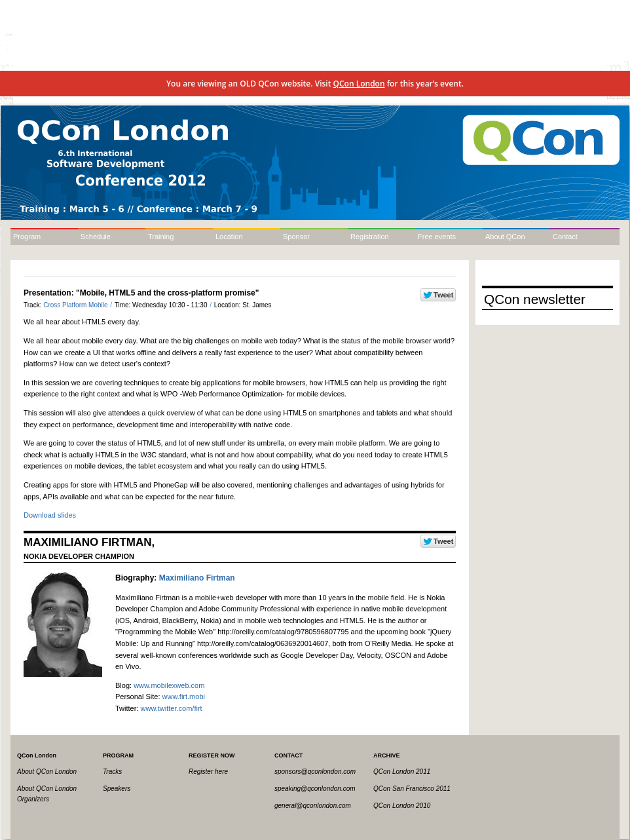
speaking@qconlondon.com (315, 789)
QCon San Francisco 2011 (412, 789)
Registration (370, 237)
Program (27, 237)
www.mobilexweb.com (169, 685)
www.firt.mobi (184, 697)
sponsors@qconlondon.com (315, 772)
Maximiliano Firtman (197, 578)
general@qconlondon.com (313, 806)
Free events (437, 237)
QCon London (359, 84)
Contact (565, 237)
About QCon (505, 237)
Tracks (112, 772)
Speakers (117, 789)
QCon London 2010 (402, 806)
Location (229, 237)
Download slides (50, 515)
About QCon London (47, 772)
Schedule (96, 237)
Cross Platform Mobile (76, 305)
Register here (208, 772)
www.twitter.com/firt (172, 708)
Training (161, 237)
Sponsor (296, 237)
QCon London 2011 (402, 772)
